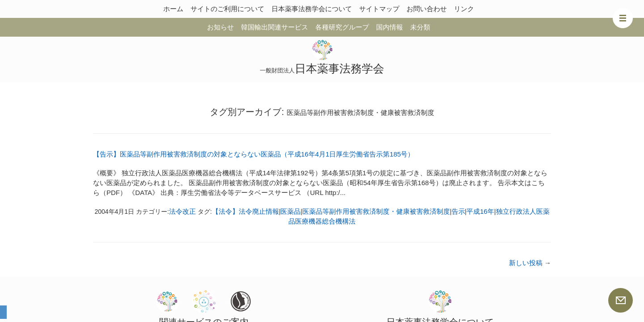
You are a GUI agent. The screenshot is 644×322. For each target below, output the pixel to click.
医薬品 (290, 211)
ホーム (173, 9)
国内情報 (390, 27)
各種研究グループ (342, 27)
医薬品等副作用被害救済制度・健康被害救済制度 (376, 211)
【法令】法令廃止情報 (246, 211)
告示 (458, 211)
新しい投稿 (530, 263)
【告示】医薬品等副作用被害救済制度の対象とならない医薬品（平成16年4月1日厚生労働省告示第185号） (254, 154)
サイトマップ (379, 9)
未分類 (420, 27)
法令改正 (182, 211)
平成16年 (480, 211)
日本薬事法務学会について (312, 9)
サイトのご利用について (227, 9)
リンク (464, 9)
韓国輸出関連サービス (275, 27)
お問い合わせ (427, 9)
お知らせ (220, 27)
